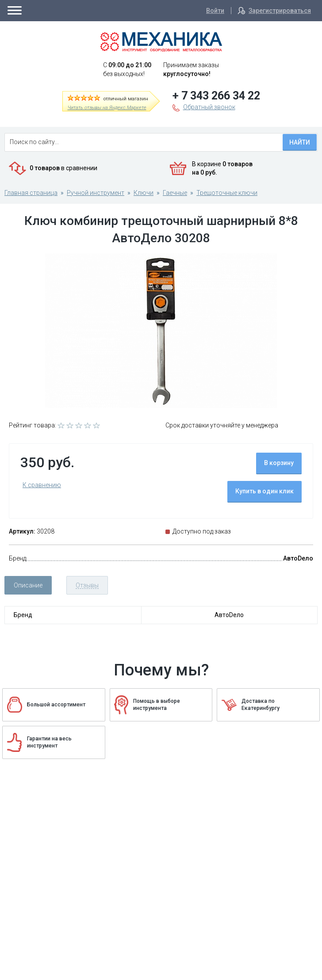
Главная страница (31, 193)
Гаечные (175, 193)
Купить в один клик (264, 491)
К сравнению (42, 485)
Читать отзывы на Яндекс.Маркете (107, 108)
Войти (215, 11)
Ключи (144, 193)
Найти (300, 142)
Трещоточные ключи (227, 193)
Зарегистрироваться (280, 11)
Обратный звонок (209, 107)
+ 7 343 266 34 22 (216, 96)
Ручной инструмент (96, 193)
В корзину (279, 463)
